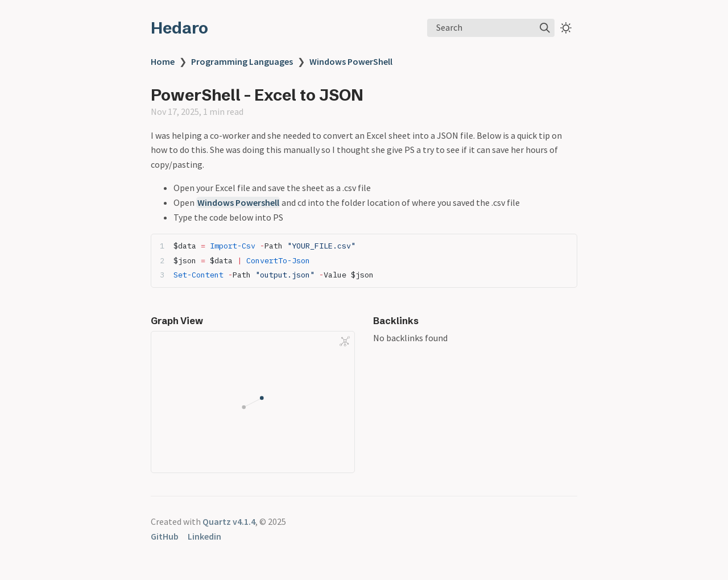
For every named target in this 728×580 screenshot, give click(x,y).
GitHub (165, 536)
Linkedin (204, 536)
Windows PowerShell (351, 61)
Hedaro (179, 28)
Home (163, 61)
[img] (545, 28)
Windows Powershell (238, 202)
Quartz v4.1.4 (229, 521)
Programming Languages (242, 61)
